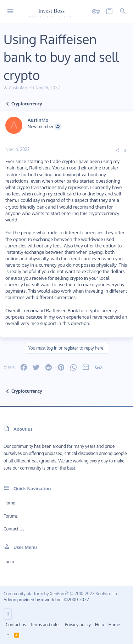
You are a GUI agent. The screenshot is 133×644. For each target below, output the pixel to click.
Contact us (14, 529)
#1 (126, 150)
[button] (10, 12)
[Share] (117, 151)
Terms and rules (45, 625)
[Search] (123, 12)
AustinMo (18, 88)
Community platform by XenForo (62, 594)
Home (9, 503)
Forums (11, 516)
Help (100, 625)
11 (8, 614)
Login (9, 562)
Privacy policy (78, 625)
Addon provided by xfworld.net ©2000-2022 (46, 600)
